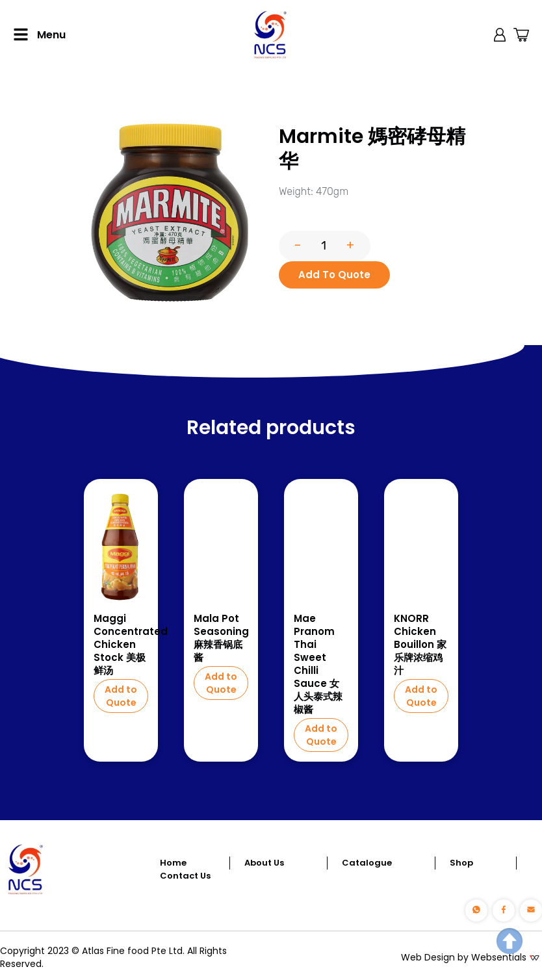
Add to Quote (121, 696)
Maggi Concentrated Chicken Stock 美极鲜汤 (121, 645)
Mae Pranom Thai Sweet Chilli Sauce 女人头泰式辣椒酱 (318, 664)
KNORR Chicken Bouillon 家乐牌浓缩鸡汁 (420, 645)
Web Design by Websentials (464, 957)
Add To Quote (334, 275)
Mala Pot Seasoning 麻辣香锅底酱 (221, 638)
